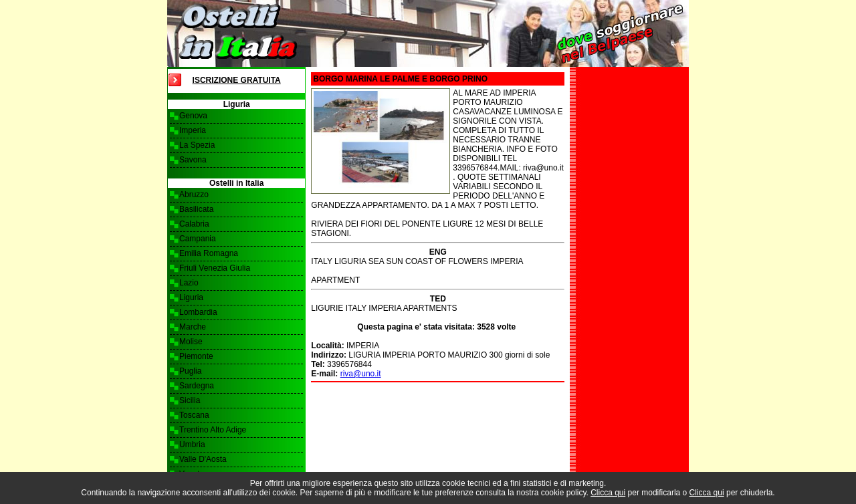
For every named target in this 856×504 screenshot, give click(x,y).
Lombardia (198, 312)
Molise (191, 342)
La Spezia (197, 145)
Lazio (189, 283)
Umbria (192, 445)
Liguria (191, 297)
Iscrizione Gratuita (237, 80)
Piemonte (196, 356)
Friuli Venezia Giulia (215, 268)
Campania (198, 239)
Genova (193, 116)
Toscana (194, 415)
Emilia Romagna (209, 253)
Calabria (194, 224)
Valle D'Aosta (203, 459)
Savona (193, 160)
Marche (193, 327)
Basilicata (196, 209)
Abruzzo (194, 195)
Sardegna (197, 386)
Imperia (193, 130)
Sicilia (190, 400)
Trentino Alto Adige (213, 430)
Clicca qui (608, 493)
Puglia (190, 371)
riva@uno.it (361, 374)
